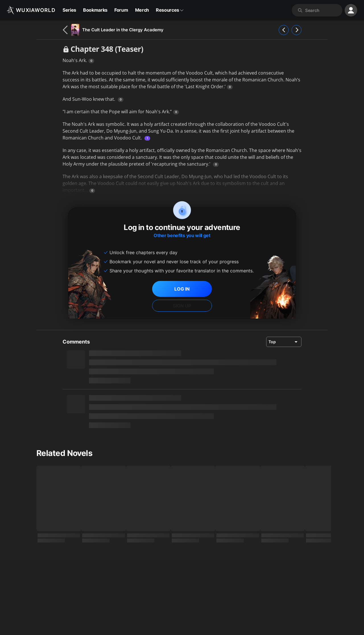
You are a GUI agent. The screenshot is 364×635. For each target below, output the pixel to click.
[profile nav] (351, 10)
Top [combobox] (272, 342)
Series (69, 10)
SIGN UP (182, 306)
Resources (170, 10)
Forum (121, 10)
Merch (142, 10)
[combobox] (322, 10)
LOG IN (182, 289)
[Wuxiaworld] (31, 10)
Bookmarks (95, 10)
